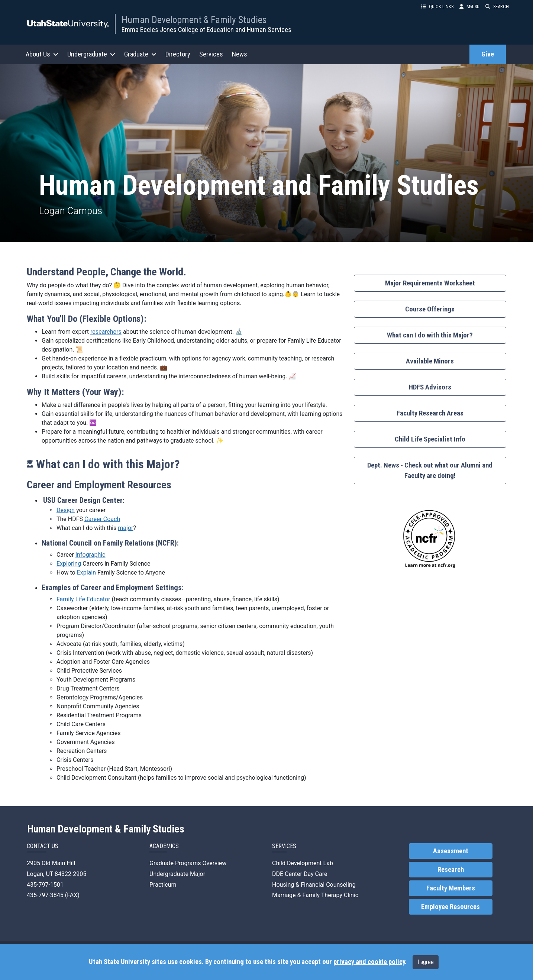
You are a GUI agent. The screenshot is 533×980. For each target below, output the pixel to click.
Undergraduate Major (177, 874)
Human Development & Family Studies (194, 20)
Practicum (163, 885)
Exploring (69, 564)
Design (66, 510)
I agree (426, 962)
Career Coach (102, 519)
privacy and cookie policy (369, 962)
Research (451, 870)
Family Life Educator (83, 599)
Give (488, 54)
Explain (86, 573)
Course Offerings (430, 309)
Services (211, 54)
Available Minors (430, 361)
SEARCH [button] (497, 7)
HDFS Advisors (430, 387)
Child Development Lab (303, 863)
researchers (106, 332)
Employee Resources (450, 907)
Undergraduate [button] (91, 54)
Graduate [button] (140, 54)
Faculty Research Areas (430, 413)
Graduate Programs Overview (188, 863)
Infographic (91, 555)
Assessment (451, 851)
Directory (178, 54)
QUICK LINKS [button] (437, 7)
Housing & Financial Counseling (314, 885)
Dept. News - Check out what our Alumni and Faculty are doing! (430, 470)
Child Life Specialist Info (430, 439)
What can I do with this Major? (430, 335)
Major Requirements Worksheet (430, 283)
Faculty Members (451, 888)
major (125, 528)
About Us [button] (42, 54)
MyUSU (469, 7)
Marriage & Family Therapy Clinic (315, 895)
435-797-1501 (45, 885)
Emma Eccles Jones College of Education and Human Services (206, 30)
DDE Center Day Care (300, 874)
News (240, 54)
